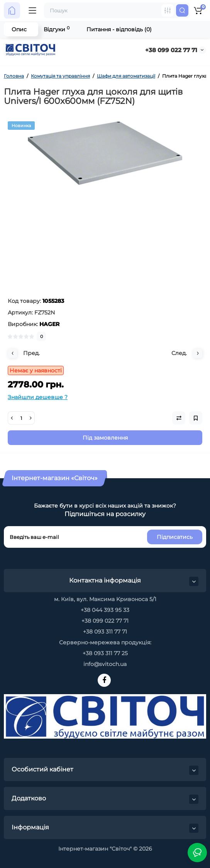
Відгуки (57, 29)
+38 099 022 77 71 (171, 50)
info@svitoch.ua (105, 664)
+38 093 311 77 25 (105, 653)
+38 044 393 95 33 (105, 610)
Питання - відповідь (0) (119, 29)
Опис (19, 29)
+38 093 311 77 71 (105, 632)
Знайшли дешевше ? (38, 397)
